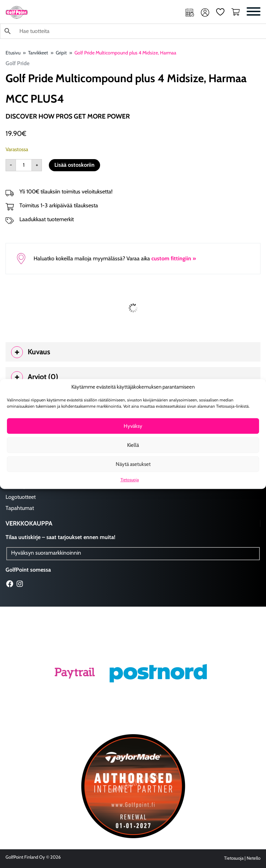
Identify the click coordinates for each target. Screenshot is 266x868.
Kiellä (133, 445)
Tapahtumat (20, 508)
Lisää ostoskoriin (74, 165)
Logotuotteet (21, 497)
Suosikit (220, 12)
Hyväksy (133, 426)
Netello (254, 858)
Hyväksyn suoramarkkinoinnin (46, 553)
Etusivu (13, 53)
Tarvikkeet (38, 53)
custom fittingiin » (174, 258)
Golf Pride (17, 63)
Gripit (61, 53)
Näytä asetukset (133, 464)
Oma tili (205, 12)
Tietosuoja (130, 480)
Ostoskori (236, 12)
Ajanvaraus (190, 12)
